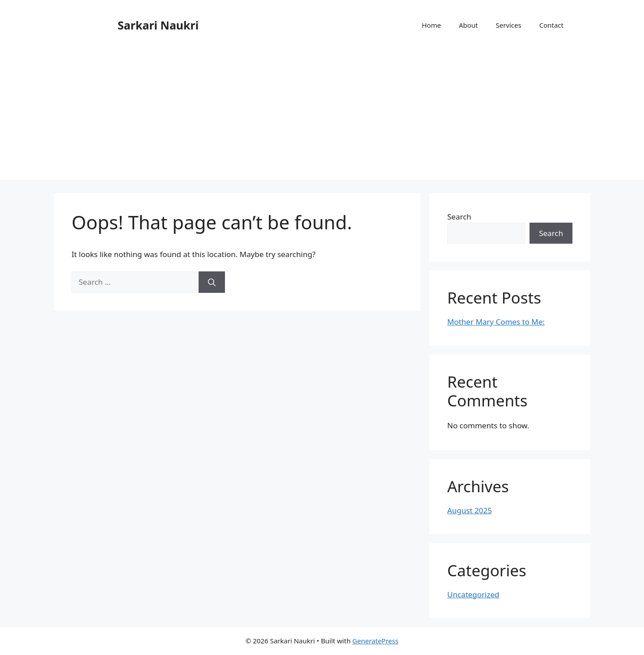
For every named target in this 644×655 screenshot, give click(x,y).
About (468, 25)
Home (431, 25)
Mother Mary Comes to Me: (496, 322)
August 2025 (470, 510)
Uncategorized (473, 594)
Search (459, 217)
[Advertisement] (322, 117)
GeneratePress (375, 641)
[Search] (212, 282)
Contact (551, 25)
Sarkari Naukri (158, 25)
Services (508, 25)
